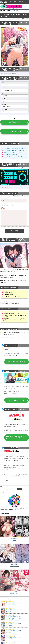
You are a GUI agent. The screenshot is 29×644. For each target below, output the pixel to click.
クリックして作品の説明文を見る (9, 73)
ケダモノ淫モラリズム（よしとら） (13, 153)
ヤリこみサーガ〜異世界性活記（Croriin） (14, 151)
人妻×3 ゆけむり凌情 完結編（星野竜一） (14, 148)
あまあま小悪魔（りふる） (10, 155)
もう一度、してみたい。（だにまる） (13, 157)
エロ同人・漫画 (6, 85)
